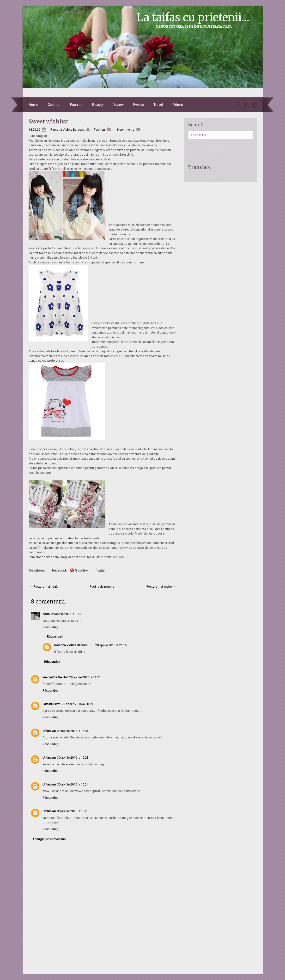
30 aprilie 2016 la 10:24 (73, 784)
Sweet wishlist (49, 121)
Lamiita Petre (51, 704)
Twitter (101, 570)
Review (118, 105)
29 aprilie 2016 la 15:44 (73, 731)
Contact (54, 105)
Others (178, 105)
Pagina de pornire (102, 587)
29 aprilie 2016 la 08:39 (77, 704)
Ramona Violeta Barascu (71, 645)
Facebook (59, 570)
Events (139, 105)
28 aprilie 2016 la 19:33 (67, 614)
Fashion (76, 105)
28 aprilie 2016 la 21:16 (111, 645)
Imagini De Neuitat (55, 677)
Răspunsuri (55, 636)
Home (33, 105)
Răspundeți (50, 627)
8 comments (126, 130)
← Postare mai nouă (44, 587)
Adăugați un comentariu (49, 839)
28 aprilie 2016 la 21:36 (85, 677)
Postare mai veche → (161, 587)
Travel (158, 105)
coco (46, 614)
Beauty (98, 105)
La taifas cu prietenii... (193, 17)
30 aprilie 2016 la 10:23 (73, 758)
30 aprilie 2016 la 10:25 (73, 811)
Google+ (81, 570)
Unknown (49, 731)
